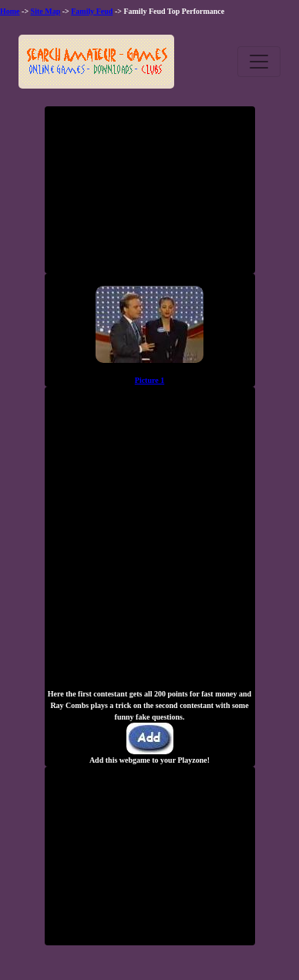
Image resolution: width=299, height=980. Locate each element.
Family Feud (92, 11)
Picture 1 (149, 380)
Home (10, 11)
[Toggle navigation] (259, 62)
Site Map (46, 11)
